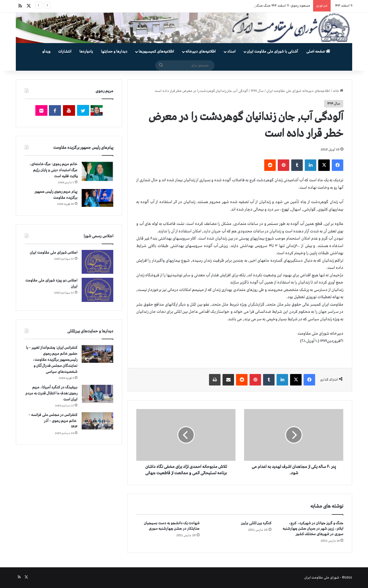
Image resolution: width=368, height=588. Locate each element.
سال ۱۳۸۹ (257, 91)
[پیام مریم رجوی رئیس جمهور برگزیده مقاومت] (97, 198)
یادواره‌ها (86, 52)
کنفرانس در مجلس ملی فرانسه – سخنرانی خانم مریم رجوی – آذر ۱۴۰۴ (53, 421)
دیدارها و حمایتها (114, 52)
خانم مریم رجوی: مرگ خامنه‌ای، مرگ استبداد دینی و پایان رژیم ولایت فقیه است (53, 170)
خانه (338, 91)
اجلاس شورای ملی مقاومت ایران (54, 253)
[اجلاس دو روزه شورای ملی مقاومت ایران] (97, 290)
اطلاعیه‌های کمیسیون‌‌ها (156, 52)
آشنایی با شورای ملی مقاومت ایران (272, 52)
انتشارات (65, 52)
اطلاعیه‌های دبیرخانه (201, 52)
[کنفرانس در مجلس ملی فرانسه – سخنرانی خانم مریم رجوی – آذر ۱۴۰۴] (97, 421)
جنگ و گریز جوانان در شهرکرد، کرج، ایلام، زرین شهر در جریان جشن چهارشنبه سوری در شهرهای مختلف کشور (313, 529)
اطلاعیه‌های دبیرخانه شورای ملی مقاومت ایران (298, 91)
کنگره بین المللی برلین (256, 523)
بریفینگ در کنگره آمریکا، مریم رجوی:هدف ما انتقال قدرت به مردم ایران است (51, 393)
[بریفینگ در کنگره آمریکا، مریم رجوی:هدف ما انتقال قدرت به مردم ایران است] (97, 394)
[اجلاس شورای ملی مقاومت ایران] (97, 262)
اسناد (231, 52)
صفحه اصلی (318, 52)
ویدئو (46, 52)
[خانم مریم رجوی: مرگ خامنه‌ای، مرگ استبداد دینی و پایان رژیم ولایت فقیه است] (97, 171)
